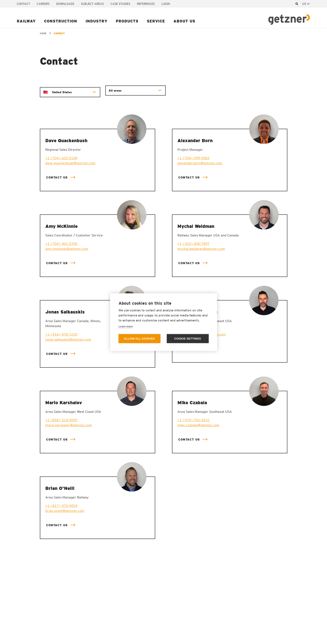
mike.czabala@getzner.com (198, 425)
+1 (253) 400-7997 (193, 244)
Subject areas (92, 4)
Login (166, 4)
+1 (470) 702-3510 (193, 420)
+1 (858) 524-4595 (61, 420)
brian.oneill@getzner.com (65, 511)
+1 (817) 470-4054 (61, 506)
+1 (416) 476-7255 (61, 334)
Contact (23, 4)
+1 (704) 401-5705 (61, 244)
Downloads (65, 4)
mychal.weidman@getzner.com (201, 249)
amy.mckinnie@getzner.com (67, 249)
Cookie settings (188, 339)
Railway (26, 21)
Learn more (126, 326)
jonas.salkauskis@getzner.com (68, 339)
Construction (61, 21)
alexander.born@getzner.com (200, 163)
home (43, 33)
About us (184, 21)
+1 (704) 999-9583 (193, 158)
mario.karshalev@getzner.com (69, 425)
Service (156, 21)
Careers (43, 4)
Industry (96, 21)
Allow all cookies (139, 339)
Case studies (120, 4)
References (146, 4)
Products (127, 21)
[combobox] (306, 4)
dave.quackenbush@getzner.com (70, 163)
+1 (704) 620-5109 (61, 158)
